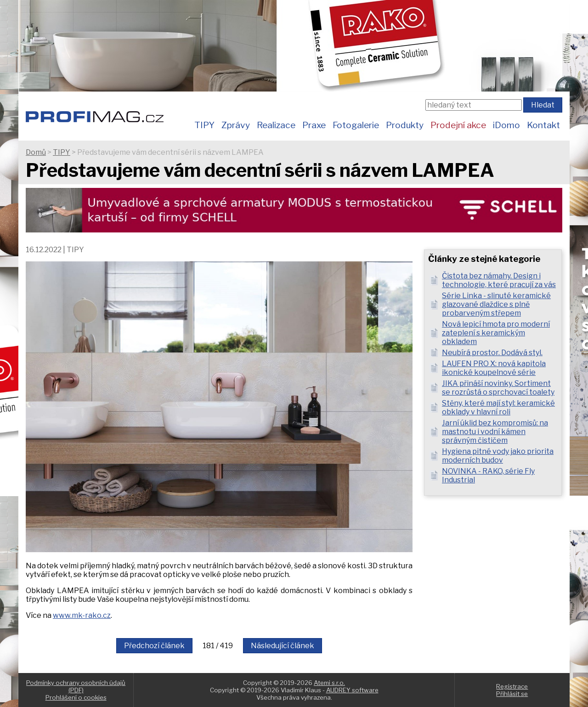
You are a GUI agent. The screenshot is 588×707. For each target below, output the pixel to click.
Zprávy (236, 125)
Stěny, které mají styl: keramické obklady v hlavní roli (498, 407)
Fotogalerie (356, 125)
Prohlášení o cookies (76, 697)
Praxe (314, 125)
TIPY (204, 125)
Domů (36, 152)
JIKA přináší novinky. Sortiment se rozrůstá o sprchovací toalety (498, 388)
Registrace (512, 686)
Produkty (405, 125)
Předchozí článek (154, 646)
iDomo (506, 125)
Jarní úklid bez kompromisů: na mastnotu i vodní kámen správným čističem (495, 432)
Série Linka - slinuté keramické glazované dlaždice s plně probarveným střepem (496, 304)
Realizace (276, 125)
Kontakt (543, 125)
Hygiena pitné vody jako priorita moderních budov (498, 456)
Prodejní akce (458, 125)
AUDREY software (352, 690)
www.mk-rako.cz (82, 615)
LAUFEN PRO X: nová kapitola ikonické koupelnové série (494, 368)
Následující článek (283, 646)
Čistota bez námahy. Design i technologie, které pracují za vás (499, 280)
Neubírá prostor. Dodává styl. (492, 353)
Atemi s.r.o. (329, 683)
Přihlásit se (512, 694)
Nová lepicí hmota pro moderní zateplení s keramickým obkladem (496, 333)
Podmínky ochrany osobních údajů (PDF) (76, 686)
